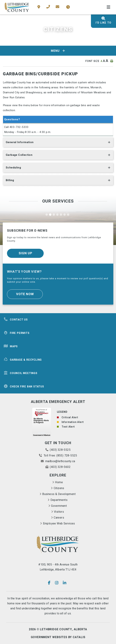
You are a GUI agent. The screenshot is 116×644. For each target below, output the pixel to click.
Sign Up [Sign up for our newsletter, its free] (25, 253)
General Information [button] (20, 142)
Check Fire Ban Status (24, 386)
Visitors (59, 512)
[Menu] (108, 7)
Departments (59, 500)
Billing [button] (10, 180)
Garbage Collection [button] (19, 155)
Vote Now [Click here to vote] (25, 294)
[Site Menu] (58, 51)
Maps (11, 346)
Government (59, 506)
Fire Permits (17, 333)
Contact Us (16, 320)
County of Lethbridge (17, 7)
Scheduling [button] (13, 168)
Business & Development (59, 494)
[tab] (58, 143)
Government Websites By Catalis (58, 637)
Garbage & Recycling (23, 360)
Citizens (59, 488)
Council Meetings (20, 373)
